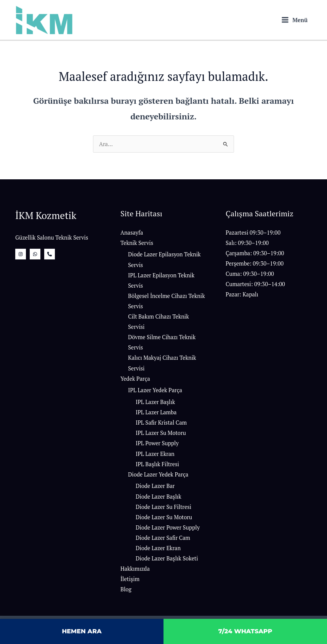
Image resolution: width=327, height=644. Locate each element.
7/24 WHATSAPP (245, 631)
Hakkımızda (135, 569)
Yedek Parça (135, 379)
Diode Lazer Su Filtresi (163, 507)
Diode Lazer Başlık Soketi (167, 558)
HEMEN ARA (82, 631)
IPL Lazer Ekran (155, 454)
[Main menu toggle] (295, 20)
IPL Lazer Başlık (155, 402)
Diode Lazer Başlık (159, 497)
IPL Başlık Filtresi (157, 464)
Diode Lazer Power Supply (168, 527)
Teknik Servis (137, 243)
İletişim (130, 579)
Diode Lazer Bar (155, 486)
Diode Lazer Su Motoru (164, 517)
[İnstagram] (21, 254)
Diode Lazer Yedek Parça (158, 474)
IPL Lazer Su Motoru (161, 433)
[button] (269, 264)
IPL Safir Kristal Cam (161, 423)
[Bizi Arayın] (50, 254)
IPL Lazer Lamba (156, 412)
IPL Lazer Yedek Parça (155, 390)
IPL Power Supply (157, 443)
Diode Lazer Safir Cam (163, 538)
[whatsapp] (35, 254)
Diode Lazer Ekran (158, 548)
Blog (126, 589)
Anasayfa (132, 233)
